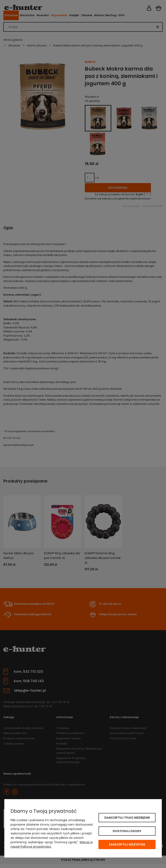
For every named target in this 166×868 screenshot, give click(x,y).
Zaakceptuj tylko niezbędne (127, 818)
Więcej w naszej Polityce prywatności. (52, 844)
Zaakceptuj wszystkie (127, 844)
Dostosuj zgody (127, 831)
